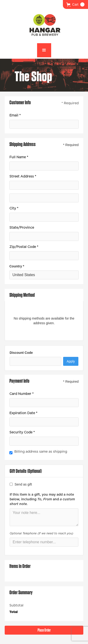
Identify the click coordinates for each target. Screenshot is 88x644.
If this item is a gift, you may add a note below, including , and (42, 499)
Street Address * (23, 177)
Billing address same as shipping (41, 452)
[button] (75, 4)
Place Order (44, 630)
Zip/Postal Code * (24, 247)
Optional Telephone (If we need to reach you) (41, 533)
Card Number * (21, 394)
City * (14, 208)
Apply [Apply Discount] (71, 361)
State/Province (22, 228)
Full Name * (19, 157)
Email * (15, 116)
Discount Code (21, 353)
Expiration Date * (23, 413)
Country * (17, 266)
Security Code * (22, 432)
